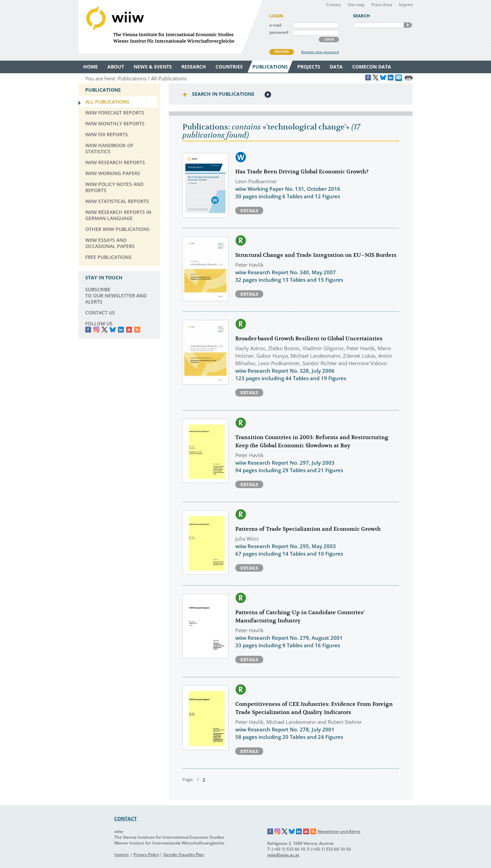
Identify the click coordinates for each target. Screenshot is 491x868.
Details (249, 211)
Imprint (406, 5)
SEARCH (408, 25)
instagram (96, 330)
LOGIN (329, 39)
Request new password (320, 52)
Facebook (88, 330)
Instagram (278, 832)
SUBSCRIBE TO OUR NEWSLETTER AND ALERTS (116, 296)
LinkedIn (121, 330)
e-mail (275, 25)
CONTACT (125, 818)
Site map (356, 5)
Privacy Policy (146, 855)
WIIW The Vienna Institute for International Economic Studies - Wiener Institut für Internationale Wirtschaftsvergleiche (170, 27)
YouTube (129, 330)
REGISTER (282, 52)
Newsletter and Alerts (339, 831)
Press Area (382, 5)
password (279, 32)
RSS (137, 330)
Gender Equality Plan (184, 855)
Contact (334, 5)
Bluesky (113, 330)
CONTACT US (100, 313)
